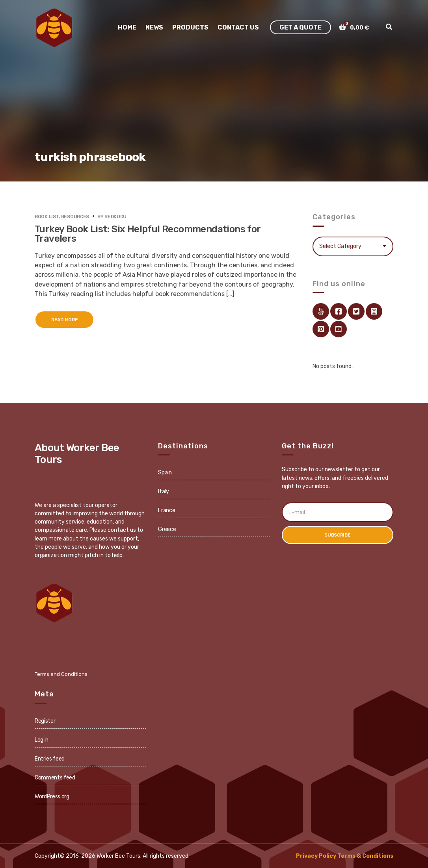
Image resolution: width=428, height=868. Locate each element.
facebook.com (339, 311)
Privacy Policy (316, 856)
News (154, 27)
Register (45, 721)
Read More (64, 320)
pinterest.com (321, 329)
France (167, 510)
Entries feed (50, 759)
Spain (165, 473)
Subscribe (337, 535)
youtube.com (339, 329)
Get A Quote (301, 27)
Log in (42, 740)
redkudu (115, 217)
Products (190, 27)
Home (127, 27)
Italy (163, 491)
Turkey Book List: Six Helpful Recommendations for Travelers (148, 234)
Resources (75, 217)
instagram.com (374, 311)
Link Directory (321, 311)
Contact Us (238, 27)
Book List (47, 217)
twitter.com (356, 311)
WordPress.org (52, 797)
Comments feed (55, 778)
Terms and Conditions (61, 674)
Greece (167, 529)
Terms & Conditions (365, 856)
